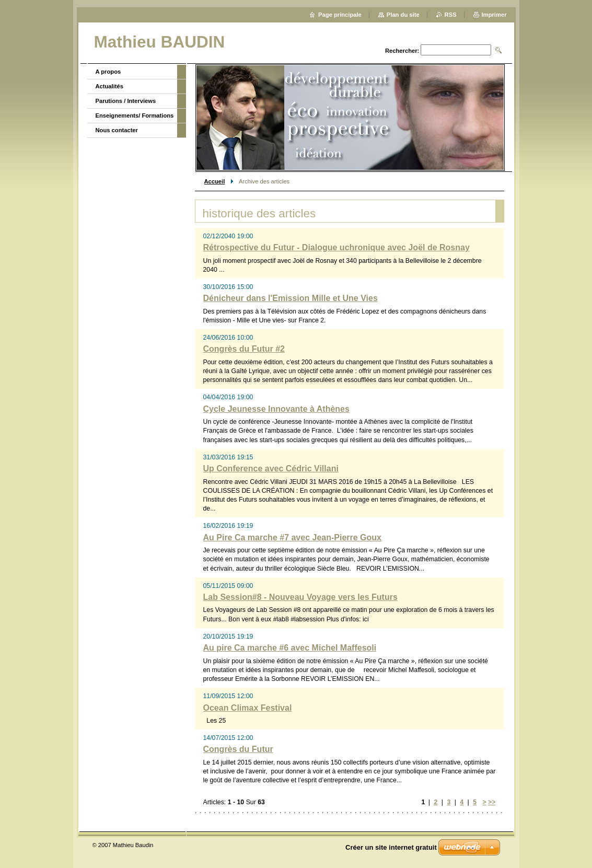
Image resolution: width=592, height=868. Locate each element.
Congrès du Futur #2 (244, 349)
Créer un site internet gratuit (391, 847)
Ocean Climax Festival (248, 708)
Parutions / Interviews (126, 101)
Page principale (340, 15)
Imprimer (494, 15)
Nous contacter (117, 130)
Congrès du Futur (238, 749)
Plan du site (403, 15)
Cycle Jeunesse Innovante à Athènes (276, 409)
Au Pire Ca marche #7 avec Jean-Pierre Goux (293, 537)
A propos (108, 72)
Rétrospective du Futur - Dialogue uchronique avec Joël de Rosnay (336, 247)
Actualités (109, 86)
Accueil (215, 181)
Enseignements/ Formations (135, 115)
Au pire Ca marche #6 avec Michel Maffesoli (290, 648)
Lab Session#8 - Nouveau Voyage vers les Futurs (300, 597)
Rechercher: (402, 51)
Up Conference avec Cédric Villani (271, 468)
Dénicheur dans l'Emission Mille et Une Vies (291, 298)
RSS (451, 15)
